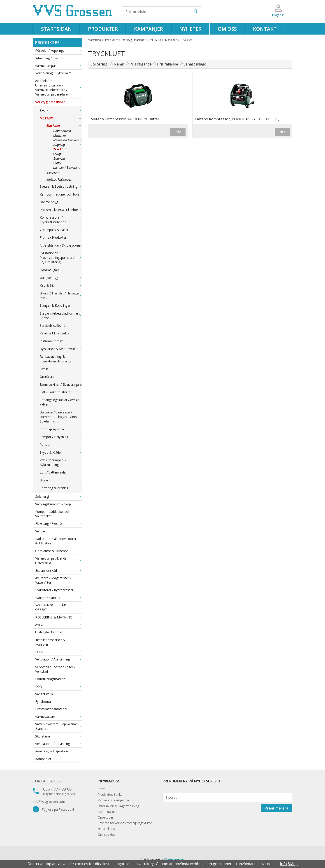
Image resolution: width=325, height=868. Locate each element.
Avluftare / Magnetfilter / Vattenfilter (59, 580)
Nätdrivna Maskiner (68, 140)
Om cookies (107, 834)
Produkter (103, 29)
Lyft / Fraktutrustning (55, 392)
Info (178, 132)
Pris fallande (168, 64)
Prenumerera (276, 808)
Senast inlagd (195, 64)
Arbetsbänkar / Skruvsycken (61, 245)
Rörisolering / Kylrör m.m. (59, 73)
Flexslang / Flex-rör (59, 524)
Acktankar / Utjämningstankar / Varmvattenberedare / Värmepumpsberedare (59, 88)
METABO (61, 118)
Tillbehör (64, 173)
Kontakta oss (47, 781)
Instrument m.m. (52, 341)
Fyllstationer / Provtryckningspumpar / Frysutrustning (61, 258)
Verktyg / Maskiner (59, 102)
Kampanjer (149, 29)
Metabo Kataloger (59, 180)
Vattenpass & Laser (61, 230)
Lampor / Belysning (67, 168)
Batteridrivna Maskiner (68, 133)
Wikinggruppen (174, 859)
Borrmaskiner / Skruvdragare (61, 384)
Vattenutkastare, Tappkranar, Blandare (59, 726)
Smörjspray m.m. (52, 429)
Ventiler (59, 531)
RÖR (59, 687)
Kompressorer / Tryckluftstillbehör (61, 220)
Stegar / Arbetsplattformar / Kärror (61, 316)
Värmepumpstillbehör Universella (59, 561)
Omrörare (47, 377)
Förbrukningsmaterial (59, 679)
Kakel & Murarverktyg (56, 333)
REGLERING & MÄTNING (59, 617)
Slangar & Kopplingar (55, 305)
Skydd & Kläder (61, 452)
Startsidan (56, 29)
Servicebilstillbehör (53, 325)
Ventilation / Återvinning (59, 659)
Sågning (68, 145)
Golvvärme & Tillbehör (59, 551)
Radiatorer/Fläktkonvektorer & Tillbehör (59, 541)
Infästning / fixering (59, 58)
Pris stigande (141, 64)
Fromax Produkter (53, 237)
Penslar (45, 444)
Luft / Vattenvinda (53, 472)
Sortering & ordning (54, 488)
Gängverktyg (61, 278)
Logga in (278, 15)
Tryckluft (60, 149)
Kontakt (265, 29)
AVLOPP (59, 625)
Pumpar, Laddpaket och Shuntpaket (59, 514)
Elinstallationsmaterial (59, 709)
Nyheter (190, 29)
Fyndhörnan (44, 701)
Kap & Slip (61, 285)
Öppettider (106, 817)
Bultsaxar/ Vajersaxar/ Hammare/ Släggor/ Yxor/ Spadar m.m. (58, 417)
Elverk (61, 111)
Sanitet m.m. (59, 694)
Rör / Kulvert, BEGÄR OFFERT (51, 607)
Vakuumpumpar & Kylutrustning (53, 462)
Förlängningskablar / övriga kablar (59, 402)
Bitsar (61, 480)
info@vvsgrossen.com (49, 801)
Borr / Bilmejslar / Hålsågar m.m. (61, 295)
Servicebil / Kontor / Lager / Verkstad (59, 669)
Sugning (59, 159)
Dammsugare (61, 270)
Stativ (57, 163)
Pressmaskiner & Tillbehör (61, 210)
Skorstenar (59, 736)
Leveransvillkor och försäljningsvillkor (125, 823)
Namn (119, 64)
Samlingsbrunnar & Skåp (59, 504)
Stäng (293, 864)
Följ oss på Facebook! (53, 809)
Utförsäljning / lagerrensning (118, 806)
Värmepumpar (59, 66)
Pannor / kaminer (59, 598)
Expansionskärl (59, 570)
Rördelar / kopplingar (59, 50)
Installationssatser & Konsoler (59, 642)
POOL (59, 652)
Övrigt (57, 154)
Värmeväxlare (59, 717)
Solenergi (59, 496)
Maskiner (64, 126)
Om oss (227, 29)
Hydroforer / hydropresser (59, 590)
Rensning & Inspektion (52, 751)
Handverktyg (61, 202)
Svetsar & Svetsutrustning (61, 186)
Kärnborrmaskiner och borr (59, 194)
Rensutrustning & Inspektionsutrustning (61, 359)
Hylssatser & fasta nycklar (61, 349)
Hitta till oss (106, 829)
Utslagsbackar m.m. (50, 632)
